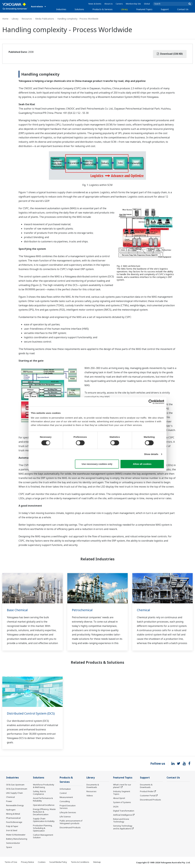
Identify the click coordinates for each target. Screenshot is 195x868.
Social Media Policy (58, 862)
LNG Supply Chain (14, 793)
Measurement (66, 797)
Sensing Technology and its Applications (123, 827)
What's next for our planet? (122, 786)
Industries (61, 9)
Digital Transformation (124, 811)
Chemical (143, 610)
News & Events (95, 4)
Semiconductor (13, 843)
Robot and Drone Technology (121, 820)
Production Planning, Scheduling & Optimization (43, 828)
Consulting (65, 802)
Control (63, 793)
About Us (109, 4)
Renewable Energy (15, 805)
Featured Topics (144, 9)
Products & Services (102, 9)
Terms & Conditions (80, 862)
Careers (119, 4)
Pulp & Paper (12, 826)
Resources (27, 19)
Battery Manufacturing (17, 839)
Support (165, 9)
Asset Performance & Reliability (43, 800)
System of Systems (122, 802)
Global (147, 4)
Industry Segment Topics (122, 793)
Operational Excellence (44, 805)
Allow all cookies (142, 464)
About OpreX (119, 798)
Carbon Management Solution (43, 836)
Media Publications (45, 19)
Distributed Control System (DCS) (31, 713)
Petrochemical (82, 610)
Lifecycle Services (68, 813)
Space (9, 847)
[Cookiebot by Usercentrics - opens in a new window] (151, 402)
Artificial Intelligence (123, 815)
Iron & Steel (12, 831)
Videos (90, 796)
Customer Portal (148, 796)
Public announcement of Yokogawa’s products (71, 822)
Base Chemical (17, 610)
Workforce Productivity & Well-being (44, 786)
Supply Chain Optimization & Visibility (44, 820)
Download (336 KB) (170, 54)
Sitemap (97, 862)
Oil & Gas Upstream (15, 785)
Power (9, 801)
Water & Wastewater (16, 835)
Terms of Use (11, 862)
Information (65, 789)
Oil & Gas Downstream (17, 789)
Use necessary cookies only (97, 464)
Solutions (79, 9)
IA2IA (116, 807)
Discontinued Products (70, 828)
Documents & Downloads (93, 786)
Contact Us (183, 9)
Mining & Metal (13, 814)
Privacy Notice (28, 862)
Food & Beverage (14, 822)
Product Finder (147, 792)
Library (124, 9)
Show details (151, 454)
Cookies (42, 862)
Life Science (65, 817)
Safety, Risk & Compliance (39, 793)
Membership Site (133, 4)
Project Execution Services (68, 807)
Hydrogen (11, 810)
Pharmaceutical (13, 818)
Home (5, 19)
